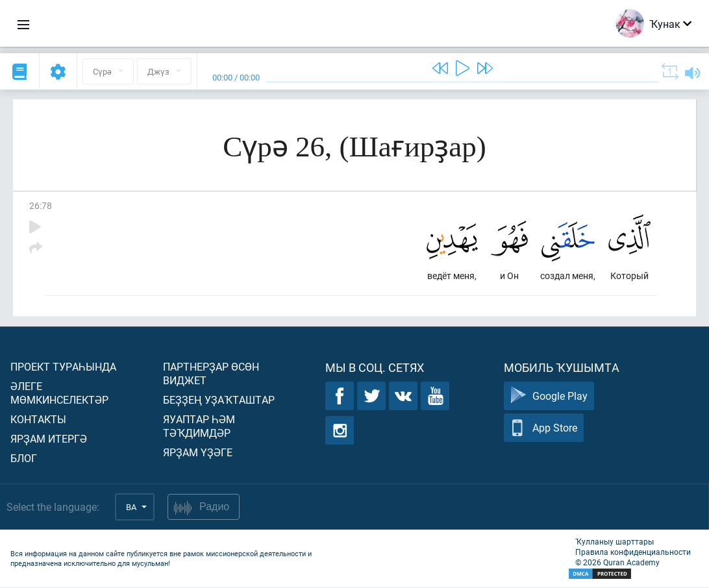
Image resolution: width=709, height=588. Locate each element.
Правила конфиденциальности (633, 552)
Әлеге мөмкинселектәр (59, 393)
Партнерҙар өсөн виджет (211, 374)
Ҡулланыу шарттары (615, 542)
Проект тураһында (63, 367)
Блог (24, 459)
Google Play (549, 397)
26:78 (41, 205)
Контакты (38, 420)
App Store (544, 429)
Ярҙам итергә (49, 439)
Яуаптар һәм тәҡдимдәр (199, 426)
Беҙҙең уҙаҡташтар (219, 400)
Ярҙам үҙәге (198, 453)
